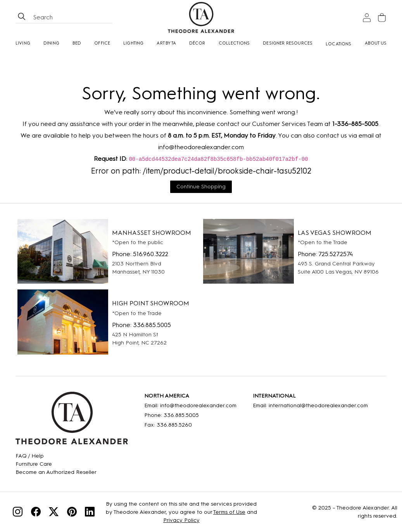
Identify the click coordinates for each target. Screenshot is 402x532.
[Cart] (382, 18)
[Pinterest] (72, 513)
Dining (51, 43)
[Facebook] (36, 513)
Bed (77, 43)
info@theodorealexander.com (201, 147)
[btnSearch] (22, 17)
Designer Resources (288, 43)
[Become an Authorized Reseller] (56, 472)
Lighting (133, 43)
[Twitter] (54, 513)
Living (23, 43)
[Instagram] (18, 513)
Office (102, 43)
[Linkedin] (90, 513)
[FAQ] (56, 456)
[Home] (72, 421)
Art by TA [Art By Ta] (166, 43)
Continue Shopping (201, 187)
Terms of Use (229, 512)
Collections (234, 43)
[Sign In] (367, 18)
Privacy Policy (181, 520)
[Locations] (339, 44)
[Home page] (201, 17)
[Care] (56, 464)
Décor (197, 43)
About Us (376, 43)
